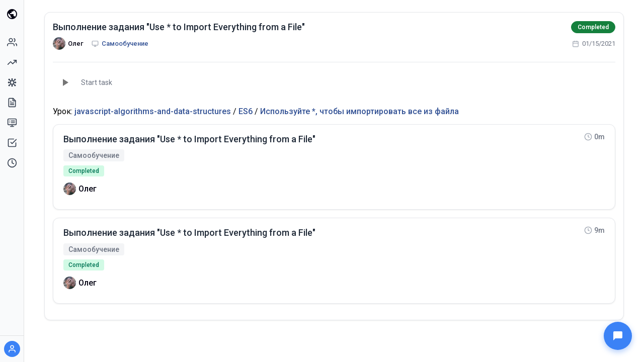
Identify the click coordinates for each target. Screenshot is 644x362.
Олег (76, 43)
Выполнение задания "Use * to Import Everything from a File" (179, 27)
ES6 (246, 111)
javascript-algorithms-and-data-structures (153, 111)
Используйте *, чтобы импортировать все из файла (359, 111)
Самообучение (125, 43)
